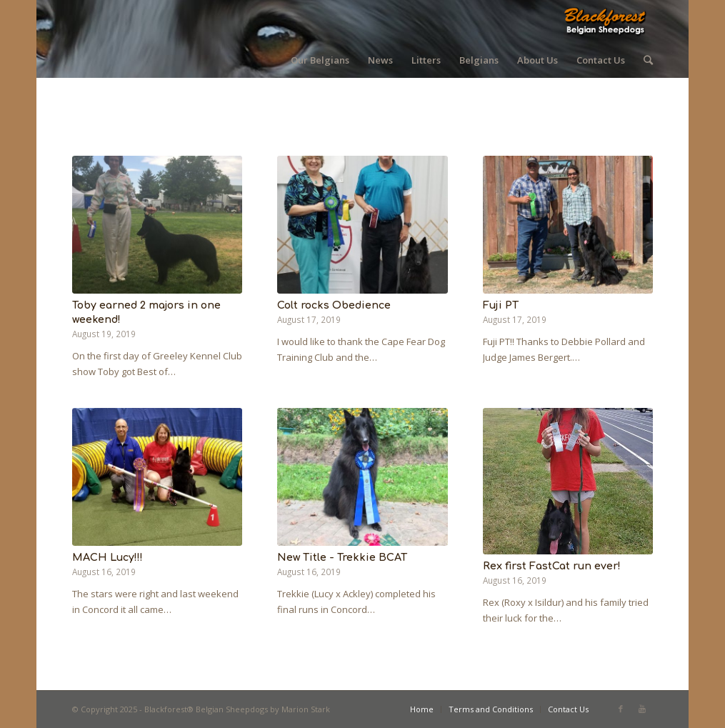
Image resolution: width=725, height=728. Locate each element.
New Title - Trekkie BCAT (342, 557)
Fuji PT (501, 305)
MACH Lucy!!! (107, 557)
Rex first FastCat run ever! (552, 566)
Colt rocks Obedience (334, 305)
